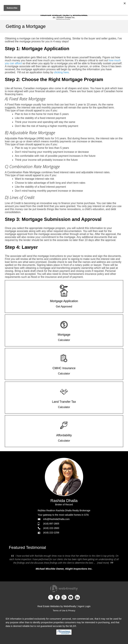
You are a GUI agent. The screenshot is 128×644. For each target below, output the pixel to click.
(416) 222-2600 (51, 528)
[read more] (103, 563)
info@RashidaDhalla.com (56, 519)
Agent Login (84, 606)
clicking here (61, 72)
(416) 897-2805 (51, 524)
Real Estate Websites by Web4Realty (57, 606)
